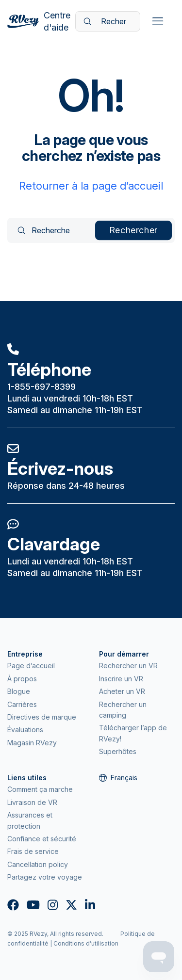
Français (118, 778)
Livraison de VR (32, 802)
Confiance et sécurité (42, 839)
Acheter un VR (122, 691)
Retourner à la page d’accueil (91, 186)
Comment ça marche (40, 789)
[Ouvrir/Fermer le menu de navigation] (157, 21)
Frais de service (33, 851)
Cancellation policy (38, 864)
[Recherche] (108, 21)
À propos (22, 679)
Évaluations (25, 730)
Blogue (19, 691)
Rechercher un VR (128, 666)
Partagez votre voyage (45, 877)
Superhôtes (118, 751)
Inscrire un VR (121, 679)
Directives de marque (42, 717)
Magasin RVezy (32, 743)
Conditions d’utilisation (86, 943)
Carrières (22, 704)
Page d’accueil (31, 666)
